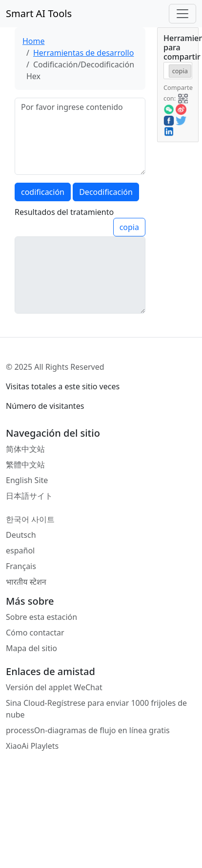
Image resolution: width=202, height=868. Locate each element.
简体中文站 (25, 449)
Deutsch (21, 535)
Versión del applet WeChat (54, 687)
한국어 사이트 (30, 519)
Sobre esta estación (41, 617)
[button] (183, 98)
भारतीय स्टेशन (26, 582)
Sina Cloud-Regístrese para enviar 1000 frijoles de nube (96, 709)
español (20, 550)
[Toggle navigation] (182, 14)
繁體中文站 (25, 465)
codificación (43, 192)
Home (34, 41)
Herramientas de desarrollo (83, 53)
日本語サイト (29, 496)
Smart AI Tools (39, 13)
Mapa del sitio (31, 648)
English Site (27, 480)
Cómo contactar (35, 633)
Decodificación (106, 192)
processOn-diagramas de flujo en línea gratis (88, 730)
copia (129, 227)
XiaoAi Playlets (32, 746)
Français (21, 566)
